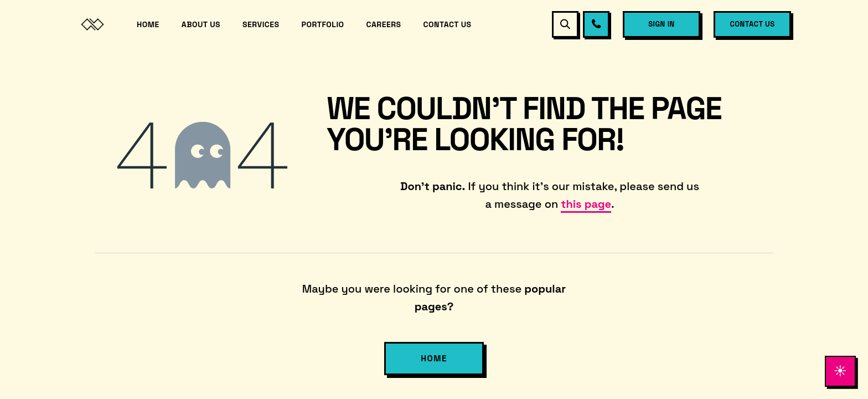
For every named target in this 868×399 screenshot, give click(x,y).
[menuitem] (148, 25)
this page (586, 204)
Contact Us (752, 24)
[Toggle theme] (838, 369)
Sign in (662, 24)
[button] (565, 24)
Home (434, 358)
